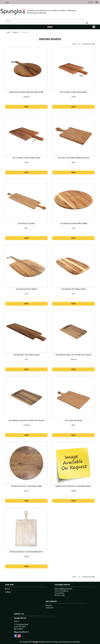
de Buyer (8, 592)
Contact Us (49, 608)
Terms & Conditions (61, 591)
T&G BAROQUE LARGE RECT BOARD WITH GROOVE (26, 421)
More (26, 107)
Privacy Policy (59, 593)
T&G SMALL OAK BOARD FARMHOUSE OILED (73, 158)
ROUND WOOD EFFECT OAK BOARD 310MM (26, 486)
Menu (50, 27)
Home (8, 32)
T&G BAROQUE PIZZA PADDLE (26, 289)
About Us (49, 606)
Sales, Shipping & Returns (63, 589)
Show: (74, 44)
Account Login (60, 595)
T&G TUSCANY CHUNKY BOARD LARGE (26, 158)
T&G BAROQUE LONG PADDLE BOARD (26, 355)
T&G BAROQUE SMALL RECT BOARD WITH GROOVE (73, 355)
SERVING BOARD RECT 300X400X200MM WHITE (26, 552)
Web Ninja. (77, 642)
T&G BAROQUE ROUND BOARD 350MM (73, 224)
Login (7, 2)
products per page (89, 44)
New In (7, 589)
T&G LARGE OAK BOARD (73, 421)
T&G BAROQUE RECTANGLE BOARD (73, 289)
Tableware (15, 32)
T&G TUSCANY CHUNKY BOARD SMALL (73, 92)
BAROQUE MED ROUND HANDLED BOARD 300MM (26, 92)
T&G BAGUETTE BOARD (26, 224)
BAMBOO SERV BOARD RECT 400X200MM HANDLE (73, 486)
